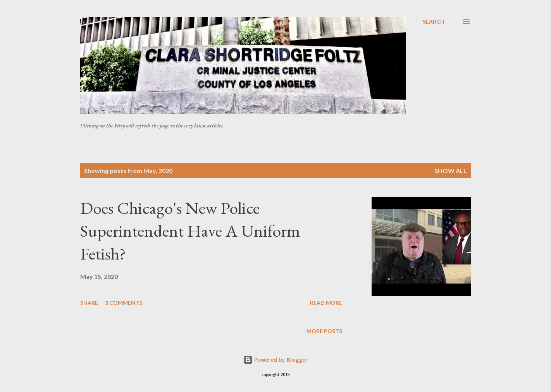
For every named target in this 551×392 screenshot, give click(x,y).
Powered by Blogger (275, 360)
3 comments (124, 303)
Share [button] (89, 303)
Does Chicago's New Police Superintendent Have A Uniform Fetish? (190, 230)
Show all (451, 171)
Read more (326, 303)
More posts (324, 331)
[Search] (434, 22)
